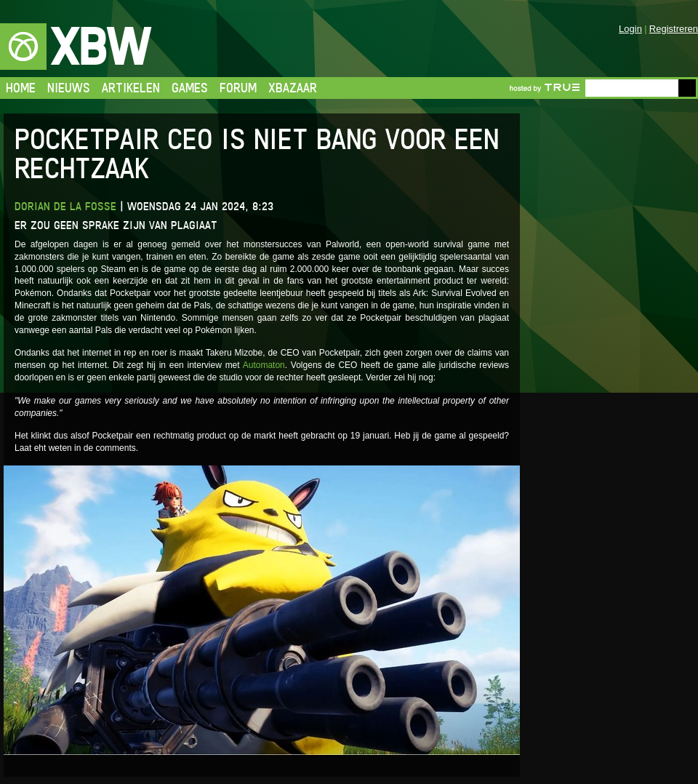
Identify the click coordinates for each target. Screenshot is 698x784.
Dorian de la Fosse (65, 206)
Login (630, 29)
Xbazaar (293, 88)
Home (21, 88)
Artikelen (131, 88)
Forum (238, 88)
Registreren (674, 29)
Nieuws (69, 88)
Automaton (264, 365)
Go (687, 88)
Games (190, 88)
